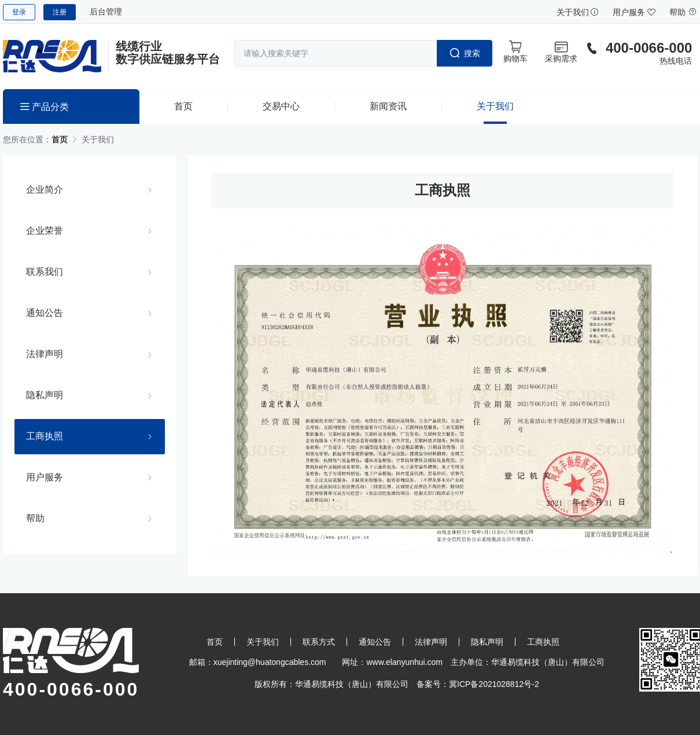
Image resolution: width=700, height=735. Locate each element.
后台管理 (106, 12)
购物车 (515, 52)
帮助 (683, 12)
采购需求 (561, 52)
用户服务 (634, 12)
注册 (60, 12)
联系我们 (45, 271)
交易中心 (281, 106)
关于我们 (578, 12)
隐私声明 (45, 395)
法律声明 (45, 354)
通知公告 (45, 313)
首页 (183, 106)
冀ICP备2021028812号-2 (494, 684)
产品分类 (45, 107)
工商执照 (45, 436)
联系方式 (319, 642)
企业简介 (45, 189)
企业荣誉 (45, 230)
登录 (19, 12)
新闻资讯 (388, 106)
